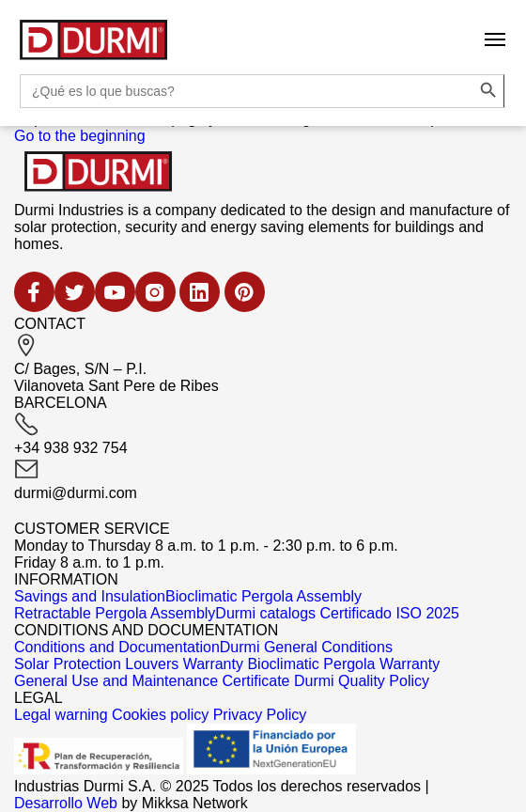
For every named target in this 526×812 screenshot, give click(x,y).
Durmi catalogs (265, 613)
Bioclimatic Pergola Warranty (343, 664)
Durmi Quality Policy (362, 681)
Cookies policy (160, 715)
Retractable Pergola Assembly (115, 613)
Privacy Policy (260, 715)
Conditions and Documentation (117, 647)
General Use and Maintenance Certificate (152, 681)
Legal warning (61, 715)
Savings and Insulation (90, 596)
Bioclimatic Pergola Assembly (263, 596)
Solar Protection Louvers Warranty (129, 664)
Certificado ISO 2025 (389, 613)
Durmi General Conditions (306, 647)
